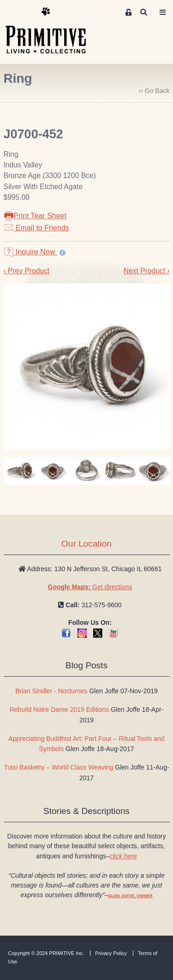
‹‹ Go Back (154, 91)
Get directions (90, 587)
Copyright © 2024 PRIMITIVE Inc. (46, 953)
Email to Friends (36, 228)
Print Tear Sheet (35, 216)
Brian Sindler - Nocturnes (51, 691)
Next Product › (147, 271)
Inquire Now (30, 252)
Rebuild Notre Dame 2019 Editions (60, 709)
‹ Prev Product (27, 271)
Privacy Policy (111, 953)
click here (123, 856)
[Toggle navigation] (163, 12)
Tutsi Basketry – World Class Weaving (58, 767)
